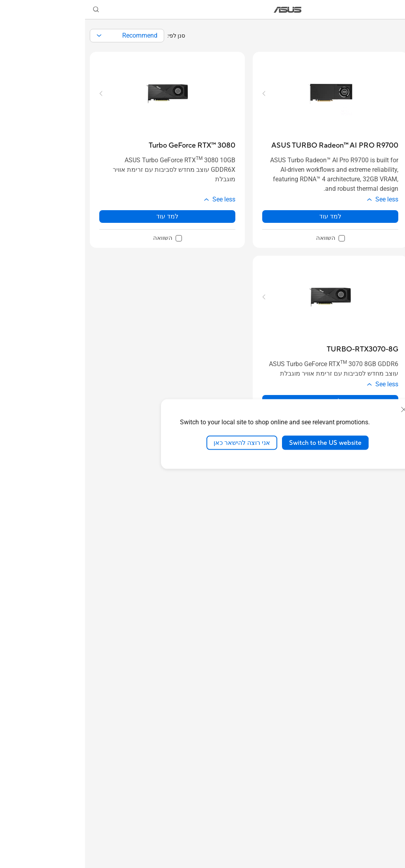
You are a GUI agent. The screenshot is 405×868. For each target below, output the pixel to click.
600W (378, 788)
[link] (203, 10)
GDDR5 (376, 711)
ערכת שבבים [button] (370, 431)
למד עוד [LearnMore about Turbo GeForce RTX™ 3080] (82, 216)
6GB (380, 582)
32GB (378, 660)
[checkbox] (373, 235)
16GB (378, 621)
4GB (380, 595)
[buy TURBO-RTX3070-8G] (277, 349)
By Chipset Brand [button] (370, 159)
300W (378, 854)
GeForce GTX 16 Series (372, 498)
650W (378, 775)
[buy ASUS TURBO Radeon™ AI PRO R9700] (250, 145)
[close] (319, 409)
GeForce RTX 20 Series (373, 477)
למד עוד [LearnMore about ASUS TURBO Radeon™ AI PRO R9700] (245, 216)
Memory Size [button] (370, 556)
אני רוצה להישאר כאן (157, 443)
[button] (394, 9)
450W (378, 827)
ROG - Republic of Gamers (373, 235)
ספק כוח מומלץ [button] (370, 749)
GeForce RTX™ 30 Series (378, 452)
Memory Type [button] (370, 685)
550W (378, 801)
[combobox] (42, 36)
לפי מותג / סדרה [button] (370, 214)
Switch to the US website (240, 443)
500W (378, 814)
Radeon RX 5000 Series (374, 523)
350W (378, 840)
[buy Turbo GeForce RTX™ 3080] (107, 145)
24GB (378, 608)
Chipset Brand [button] (370, 380)
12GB (378, 647)
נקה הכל (350, 112)
